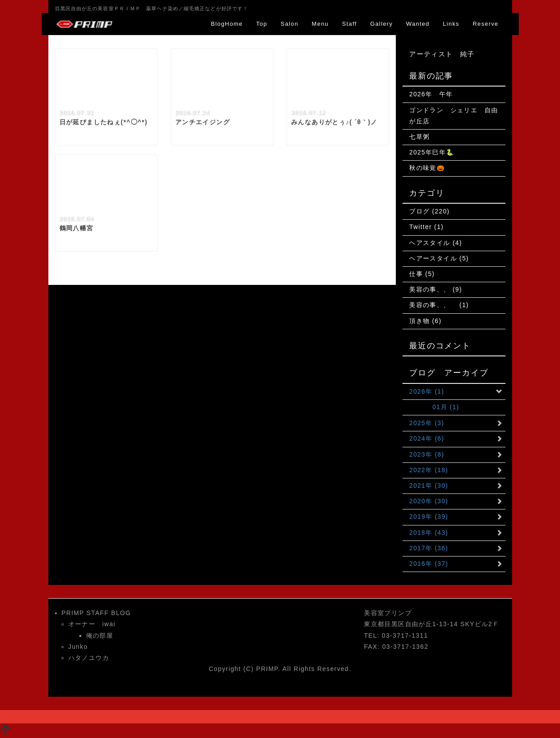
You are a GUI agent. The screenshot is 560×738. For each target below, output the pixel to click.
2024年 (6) (427, 438)
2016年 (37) (429, 564)
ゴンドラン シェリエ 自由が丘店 (454, 116)
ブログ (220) (429, 211)
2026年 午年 (431, 94)
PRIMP (267, 669)
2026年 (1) (427, 391)
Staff (350, 24)
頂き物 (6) (425, 321)
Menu (320, 24)
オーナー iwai (92, 624)
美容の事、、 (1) (439, 305)
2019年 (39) (429, 517)
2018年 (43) (429, 533)
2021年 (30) (429, 485)
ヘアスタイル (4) (436, 243)
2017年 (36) (429, 548)
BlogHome (227, 24)
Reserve (485, 24)
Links (451, 24)
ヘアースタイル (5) (439, 258)
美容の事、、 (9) (436, 289)
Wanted (418, 24)
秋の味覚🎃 (427, 168)
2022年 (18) (429, 470)
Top (262, 24)
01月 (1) (434, 407)
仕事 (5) (422, 274)
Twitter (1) (426, 227)
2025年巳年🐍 (432, 152)
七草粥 (419, 137)
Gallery (381, 24)
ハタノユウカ (89, 658)
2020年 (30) (429, 501)
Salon (289, 24)
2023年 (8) (427, 454)
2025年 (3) (427, 423)
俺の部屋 (100, 635)
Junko (78, 647)
